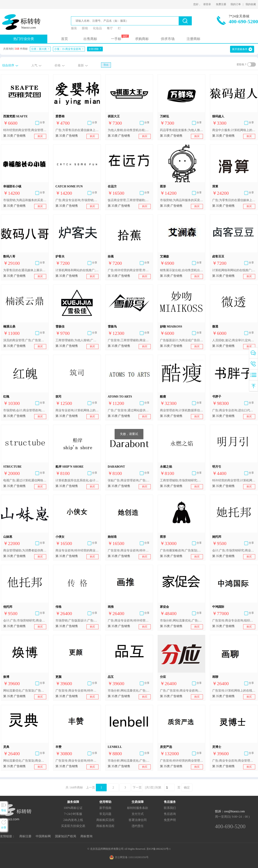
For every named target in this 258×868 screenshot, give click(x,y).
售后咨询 (170, 814)
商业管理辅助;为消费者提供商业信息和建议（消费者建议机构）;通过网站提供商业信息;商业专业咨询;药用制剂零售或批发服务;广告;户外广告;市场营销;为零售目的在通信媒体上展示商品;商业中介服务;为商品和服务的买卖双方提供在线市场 (25, 550)
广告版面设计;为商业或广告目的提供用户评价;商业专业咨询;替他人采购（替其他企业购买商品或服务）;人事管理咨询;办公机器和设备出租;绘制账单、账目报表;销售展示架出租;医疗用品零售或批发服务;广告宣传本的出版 (181, 340)
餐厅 (110, 28)
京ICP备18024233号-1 (159, 849)
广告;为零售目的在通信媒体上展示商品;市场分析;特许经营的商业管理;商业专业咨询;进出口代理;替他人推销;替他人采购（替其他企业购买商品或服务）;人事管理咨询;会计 (77, 130)
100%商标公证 (73, 808)
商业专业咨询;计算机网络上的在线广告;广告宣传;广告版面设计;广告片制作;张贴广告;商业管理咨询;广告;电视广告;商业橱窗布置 (77, 410)
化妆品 (97, 28)
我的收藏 (251, 4)
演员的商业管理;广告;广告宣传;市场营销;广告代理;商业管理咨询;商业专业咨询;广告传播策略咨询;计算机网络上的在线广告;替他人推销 (25, 340)
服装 (74, 28)
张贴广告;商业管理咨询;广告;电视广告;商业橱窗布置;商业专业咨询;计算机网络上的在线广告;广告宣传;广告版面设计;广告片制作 (129, 480)
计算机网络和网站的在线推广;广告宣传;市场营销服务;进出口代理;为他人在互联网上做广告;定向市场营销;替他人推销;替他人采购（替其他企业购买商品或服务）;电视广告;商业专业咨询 (77, 270)
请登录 (207, 4)
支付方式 (138, 814)
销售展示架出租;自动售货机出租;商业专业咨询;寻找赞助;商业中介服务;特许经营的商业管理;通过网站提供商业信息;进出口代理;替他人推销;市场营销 (181, 270)
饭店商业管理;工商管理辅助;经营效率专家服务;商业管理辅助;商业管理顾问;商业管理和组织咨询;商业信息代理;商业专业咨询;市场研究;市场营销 (129, 200)
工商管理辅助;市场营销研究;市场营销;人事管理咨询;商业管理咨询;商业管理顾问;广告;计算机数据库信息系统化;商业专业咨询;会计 (181, 480)
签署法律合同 (138, 820)
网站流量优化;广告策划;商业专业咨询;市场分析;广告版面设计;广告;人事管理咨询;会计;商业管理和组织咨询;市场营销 (25, 761)
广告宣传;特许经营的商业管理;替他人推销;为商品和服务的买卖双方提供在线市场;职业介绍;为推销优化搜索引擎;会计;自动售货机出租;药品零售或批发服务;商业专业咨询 (181, 761)
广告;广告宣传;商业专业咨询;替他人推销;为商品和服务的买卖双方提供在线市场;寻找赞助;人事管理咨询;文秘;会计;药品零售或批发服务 (181, 691)
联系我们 (170, 808)
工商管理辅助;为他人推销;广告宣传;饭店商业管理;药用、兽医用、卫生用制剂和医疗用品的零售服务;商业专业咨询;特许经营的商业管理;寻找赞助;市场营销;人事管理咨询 (77, 340)
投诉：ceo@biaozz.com (230, 811)
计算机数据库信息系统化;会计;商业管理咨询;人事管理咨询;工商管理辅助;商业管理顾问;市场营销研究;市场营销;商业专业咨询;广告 (77, 480)
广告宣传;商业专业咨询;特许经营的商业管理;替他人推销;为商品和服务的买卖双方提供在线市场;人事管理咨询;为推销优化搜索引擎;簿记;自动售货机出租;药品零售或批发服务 (129, 550)
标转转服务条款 (138, 808)
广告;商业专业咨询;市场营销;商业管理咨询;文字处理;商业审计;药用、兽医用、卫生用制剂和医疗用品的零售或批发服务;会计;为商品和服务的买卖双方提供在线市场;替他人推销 (77, 200)
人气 (34, 65)
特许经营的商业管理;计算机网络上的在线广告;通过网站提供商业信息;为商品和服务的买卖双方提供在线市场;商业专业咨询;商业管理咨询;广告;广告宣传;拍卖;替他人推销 (234, 480)
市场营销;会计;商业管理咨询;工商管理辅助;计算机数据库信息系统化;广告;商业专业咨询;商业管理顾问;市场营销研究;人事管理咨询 (25, 410)
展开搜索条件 (240, 49)
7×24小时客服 (73, 814)
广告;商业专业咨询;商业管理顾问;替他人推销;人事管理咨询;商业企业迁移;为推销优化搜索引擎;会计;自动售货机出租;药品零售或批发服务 (234, 761)
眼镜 (85, 28)
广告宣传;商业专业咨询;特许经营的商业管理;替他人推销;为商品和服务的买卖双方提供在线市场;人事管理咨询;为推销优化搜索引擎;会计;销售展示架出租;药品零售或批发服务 (77, 691)
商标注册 (25, 836)
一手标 (116, 39)
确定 (187, 788)
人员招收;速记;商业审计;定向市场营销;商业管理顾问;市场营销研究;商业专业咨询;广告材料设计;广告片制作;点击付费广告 (234, 340)
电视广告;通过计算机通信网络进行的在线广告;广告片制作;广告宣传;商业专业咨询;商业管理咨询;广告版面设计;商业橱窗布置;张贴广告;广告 (25, 480)
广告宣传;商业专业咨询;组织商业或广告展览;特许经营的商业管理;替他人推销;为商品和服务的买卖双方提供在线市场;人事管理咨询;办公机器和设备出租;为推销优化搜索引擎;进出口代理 (234, 621)
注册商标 (193, 39)
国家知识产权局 (66, 836)
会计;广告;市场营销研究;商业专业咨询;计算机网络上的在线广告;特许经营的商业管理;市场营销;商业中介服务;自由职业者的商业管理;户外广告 (234, 550)
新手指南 (105, 808)
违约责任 (138, 826)
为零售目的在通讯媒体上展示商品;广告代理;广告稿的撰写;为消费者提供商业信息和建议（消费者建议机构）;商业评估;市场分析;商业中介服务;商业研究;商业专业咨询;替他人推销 (25, 270)
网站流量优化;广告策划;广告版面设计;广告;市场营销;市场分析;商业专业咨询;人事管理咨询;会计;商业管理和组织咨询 (25, 691)
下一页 (137, 788)
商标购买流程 (105, 820)
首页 (64, 39)
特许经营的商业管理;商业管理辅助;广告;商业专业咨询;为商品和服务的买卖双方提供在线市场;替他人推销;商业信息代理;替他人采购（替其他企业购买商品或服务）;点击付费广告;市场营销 (25, 130)
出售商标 (90, 39)
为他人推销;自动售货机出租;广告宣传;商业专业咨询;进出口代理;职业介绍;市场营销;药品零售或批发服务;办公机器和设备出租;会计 (129, 130)
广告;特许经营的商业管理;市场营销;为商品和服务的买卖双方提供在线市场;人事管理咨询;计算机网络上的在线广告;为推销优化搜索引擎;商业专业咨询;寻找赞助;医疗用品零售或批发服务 (129, 270)
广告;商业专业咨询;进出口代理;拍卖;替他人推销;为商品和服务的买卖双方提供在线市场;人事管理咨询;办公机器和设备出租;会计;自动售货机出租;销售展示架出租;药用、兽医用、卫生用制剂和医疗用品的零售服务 (234, 410)
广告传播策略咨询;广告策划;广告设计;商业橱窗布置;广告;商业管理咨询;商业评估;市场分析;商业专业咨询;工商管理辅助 (181, 550)
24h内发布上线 (73, 820)
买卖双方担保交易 (73, 826)
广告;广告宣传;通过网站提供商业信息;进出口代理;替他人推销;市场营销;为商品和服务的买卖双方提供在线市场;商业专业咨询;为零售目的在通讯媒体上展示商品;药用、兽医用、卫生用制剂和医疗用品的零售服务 (129, 410)
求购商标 (142, 39)
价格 (58, 65)
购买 (40, 136)
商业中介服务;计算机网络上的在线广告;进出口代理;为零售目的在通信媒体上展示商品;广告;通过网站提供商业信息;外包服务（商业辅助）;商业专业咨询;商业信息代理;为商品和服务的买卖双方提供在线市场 (234, 130)
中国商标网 (43, 836)
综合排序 (8, 65)
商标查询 (86, 836)
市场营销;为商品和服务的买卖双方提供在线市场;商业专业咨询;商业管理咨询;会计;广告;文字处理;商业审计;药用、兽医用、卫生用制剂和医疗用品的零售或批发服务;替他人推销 (25, 200)
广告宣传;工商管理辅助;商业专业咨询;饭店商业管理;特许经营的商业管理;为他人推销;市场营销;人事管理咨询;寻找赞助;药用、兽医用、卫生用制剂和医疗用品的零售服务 (129, 340)
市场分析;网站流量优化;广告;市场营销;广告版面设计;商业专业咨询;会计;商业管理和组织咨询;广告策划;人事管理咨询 (181, 621)
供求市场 (168, 39)
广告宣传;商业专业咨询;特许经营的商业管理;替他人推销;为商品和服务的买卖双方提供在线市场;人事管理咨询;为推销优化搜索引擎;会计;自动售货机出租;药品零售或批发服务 (77, 761)
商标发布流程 (105, 826)
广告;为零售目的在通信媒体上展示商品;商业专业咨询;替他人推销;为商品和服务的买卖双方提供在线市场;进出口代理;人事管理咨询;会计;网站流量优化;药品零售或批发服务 (234, 200)
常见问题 (105, 814)
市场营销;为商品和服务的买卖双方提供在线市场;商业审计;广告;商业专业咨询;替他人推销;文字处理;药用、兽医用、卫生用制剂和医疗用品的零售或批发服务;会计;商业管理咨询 (181, 200)
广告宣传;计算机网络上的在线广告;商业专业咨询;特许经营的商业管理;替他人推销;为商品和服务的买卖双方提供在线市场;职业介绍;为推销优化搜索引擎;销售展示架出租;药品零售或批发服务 (234, 691)
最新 (81, 65)
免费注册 (221, 4)
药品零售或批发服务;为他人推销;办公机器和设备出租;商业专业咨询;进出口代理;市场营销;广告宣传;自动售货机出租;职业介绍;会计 (181, 130)
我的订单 (236, 4)
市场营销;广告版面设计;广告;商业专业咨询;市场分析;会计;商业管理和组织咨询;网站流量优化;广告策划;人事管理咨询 (77, 621)
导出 (106, 65)
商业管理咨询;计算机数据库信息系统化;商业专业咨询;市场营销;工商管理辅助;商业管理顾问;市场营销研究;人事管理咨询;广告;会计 (181, 410)
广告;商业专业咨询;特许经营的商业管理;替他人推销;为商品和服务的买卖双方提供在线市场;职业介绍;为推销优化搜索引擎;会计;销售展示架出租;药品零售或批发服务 (129, 621)
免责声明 (170, 820)
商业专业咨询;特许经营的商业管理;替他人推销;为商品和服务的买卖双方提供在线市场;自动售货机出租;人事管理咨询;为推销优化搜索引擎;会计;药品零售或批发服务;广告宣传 (77, 550)
